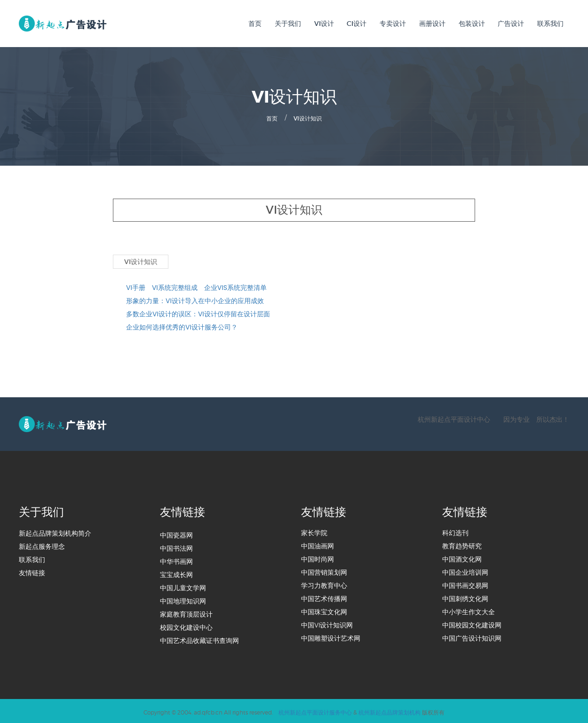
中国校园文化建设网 (472, 624)
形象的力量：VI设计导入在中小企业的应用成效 (195, 299)
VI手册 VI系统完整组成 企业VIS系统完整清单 (196, 286)
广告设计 (511, 24)
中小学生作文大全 (469, 611)
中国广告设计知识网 (472, 637)
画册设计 (432, 24)
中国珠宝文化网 (324, 611)
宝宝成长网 (176, 573)
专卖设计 (393, 24)
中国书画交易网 (465, 584)
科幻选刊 (455, 531)
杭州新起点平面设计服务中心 (315, 710)
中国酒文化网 (462, 558)
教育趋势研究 (462, 545)
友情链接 (32, 571)
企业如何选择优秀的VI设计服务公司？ (182, 326)
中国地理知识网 (183, 600)
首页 (255, 24)
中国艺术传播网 (324, 597)
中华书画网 (176, 560)
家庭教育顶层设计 (186, 613)
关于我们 (288, 24)
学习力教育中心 (324, 584)
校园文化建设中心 (186, 626)
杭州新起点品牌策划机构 (389, 710)
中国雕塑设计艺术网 (331, 637)
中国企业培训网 (465, 571)
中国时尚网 (318, 558)
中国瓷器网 (176, 534)
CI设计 (357, 24)
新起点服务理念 (42, 545)
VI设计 (324, 24)
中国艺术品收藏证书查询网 (199, 639)
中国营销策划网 (324, 571)
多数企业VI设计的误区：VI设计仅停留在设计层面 (198, 313)
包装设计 (472, 24)
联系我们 (550, 24)
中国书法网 (176, 547)
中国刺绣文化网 (465, 597)
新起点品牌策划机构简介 (55, 532)
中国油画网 (318, 545)
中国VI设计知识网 (327, 624)
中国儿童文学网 (183, 586)
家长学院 (314, 531)
